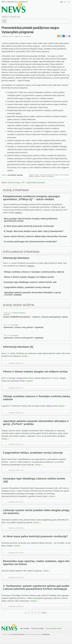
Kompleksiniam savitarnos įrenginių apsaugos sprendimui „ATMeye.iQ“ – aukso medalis (32, 198)
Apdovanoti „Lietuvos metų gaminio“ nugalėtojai (23, 327)
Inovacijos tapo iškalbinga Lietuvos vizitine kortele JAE (30, 282)
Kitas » (45, 613)
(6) (32, 347)
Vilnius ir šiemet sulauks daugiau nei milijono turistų (29, 277)
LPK (23, 183)
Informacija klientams (16, 258)
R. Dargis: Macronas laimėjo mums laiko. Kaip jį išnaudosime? (34, 231)
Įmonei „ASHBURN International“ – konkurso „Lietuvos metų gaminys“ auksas (36, 317)
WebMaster (46, 634)
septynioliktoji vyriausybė (36, 183)
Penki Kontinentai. (18, 634)
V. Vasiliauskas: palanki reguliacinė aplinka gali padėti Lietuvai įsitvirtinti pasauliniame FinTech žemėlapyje (36, 587)
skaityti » (19, 213)
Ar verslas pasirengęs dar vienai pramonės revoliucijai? (30, 242)
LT (62, 2)
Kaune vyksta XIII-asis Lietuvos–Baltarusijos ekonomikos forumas (35, 236)
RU (65, 2)
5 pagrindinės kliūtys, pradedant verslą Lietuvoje (27, 287)
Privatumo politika (38, 628)
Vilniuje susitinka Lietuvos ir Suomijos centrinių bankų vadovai (34, 272)
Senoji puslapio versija (53, 628)
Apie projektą (25, 628)
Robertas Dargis (14, 183)
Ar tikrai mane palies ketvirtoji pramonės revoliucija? (29, 226)
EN (69, 2)
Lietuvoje (15, 325)
